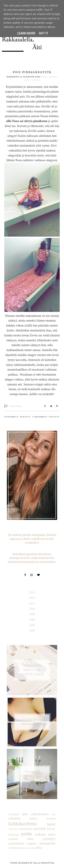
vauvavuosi (30, 848)
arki (25, 814)
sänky (27, 80)
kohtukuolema (23, 824)
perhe (27, 834)
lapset (51, 824)
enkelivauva (40, 814)
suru (30, 839)
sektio (52, 834)
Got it (43, 33)
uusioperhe (47, 843)
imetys (33, 818)
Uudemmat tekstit (17, 417)
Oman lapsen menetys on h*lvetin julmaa (32, 670)
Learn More (26, 33)
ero (54, 814)
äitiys (39, 848)
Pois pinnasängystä (32, 72)
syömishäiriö (16, 843)
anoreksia (14, 814)
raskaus (40, 834)
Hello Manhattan (44, 863)
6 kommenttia (16, 406)
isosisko (53, 77)
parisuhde (40, 829)
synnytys (49, 839)
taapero (36, 80)
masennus (13, 829)
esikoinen (14, 818)
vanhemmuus (16, 848)
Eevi (45, 77)
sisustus (13, 839)
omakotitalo (26, 829)
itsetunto (51, 819)
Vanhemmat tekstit (46, 417)
